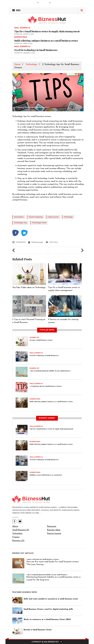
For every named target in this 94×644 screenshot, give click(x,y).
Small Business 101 (21, 530)
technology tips (20, 223)
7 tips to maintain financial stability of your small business (50, 371)
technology (68, 217)
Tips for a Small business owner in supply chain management (47, 31)
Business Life (18, 541)
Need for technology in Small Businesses (36, 50)
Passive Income (54, 534)
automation (19, 217)
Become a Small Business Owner (41, 340)
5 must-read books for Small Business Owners (43, 559)
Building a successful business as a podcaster (46, 475)
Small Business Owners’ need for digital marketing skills (48, 609)
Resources (52, 526)
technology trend (39, 223)
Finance (16, 537)
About (15, 526)
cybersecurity (53, 217)
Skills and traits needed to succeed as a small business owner (51, 599)
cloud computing (36, 217)
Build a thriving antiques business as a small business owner (46, 41)
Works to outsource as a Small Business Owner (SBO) (47, 620)
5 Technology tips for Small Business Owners (46, 386)
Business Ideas (54, 530)
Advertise (56, 3)
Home (17, 64)
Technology (31, 64)
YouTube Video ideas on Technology (29, 288)
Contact (44, 3)
